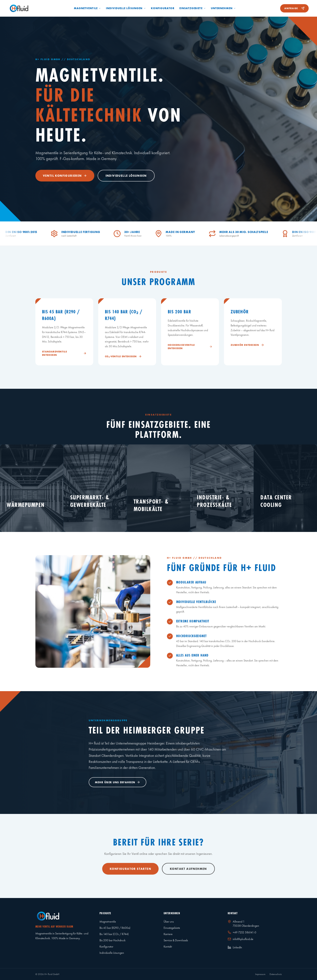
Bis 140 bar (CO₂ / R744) (114, 934)
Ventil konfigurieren (65, 176)
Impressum (260, 974)
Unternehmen (223, 8)
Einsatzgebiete (193, 8)
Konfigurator (163, 8)
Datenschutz (276, 974)
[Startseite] (19, 8)
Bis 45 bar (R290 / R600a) (115, 928)
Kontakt (168, 946)
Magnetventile (87, 8)
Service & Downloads (176, 940)
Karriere (168, 934)
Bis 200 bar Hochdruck (113, 940)
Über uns (169, 922)
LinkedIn (235, 947)
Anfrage (294, 8)
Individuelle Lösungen (126, 8)
